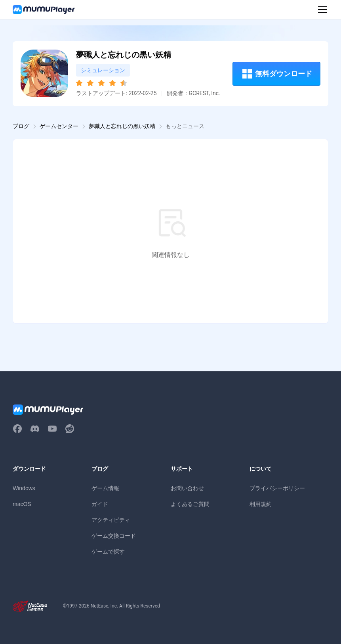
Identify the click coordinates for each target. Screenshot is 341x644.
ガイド (100, 504)
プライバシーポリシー (277, 488)
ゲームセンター (59, 126)
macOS (22, 504)
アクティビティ (111, 520)
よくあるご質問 (190, 504)
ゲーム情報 (105, 488)
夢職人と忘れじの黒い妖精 (122, 126)
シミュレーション (103, 70)
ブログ (21, 126)
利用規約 (261, 504)
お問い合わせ (187, 488)
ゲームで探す (108, 552)
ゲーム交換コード (114, 536)
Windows (24, 488)
